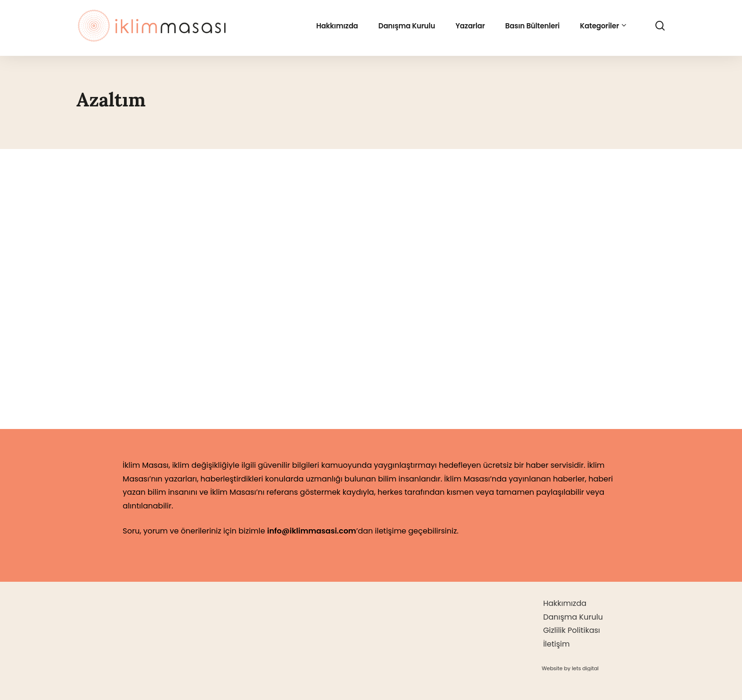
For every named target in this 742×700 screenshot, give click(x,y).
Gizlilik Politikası (572, 630)
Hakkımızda (565, 603)
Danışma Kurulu (573, 617)
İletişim (556, 644)
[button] (570, 668)
